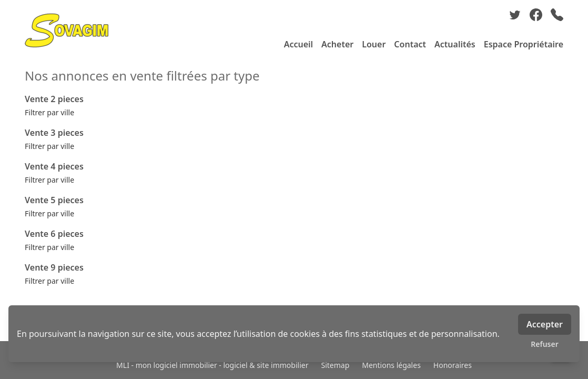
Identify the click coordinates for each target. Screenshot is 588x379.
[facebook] (536, 15)
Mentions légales (391, 365)
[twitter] (515, 15)
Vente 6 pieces (54, 234)
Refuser (545, 344)
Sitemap (335, 365)
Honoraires (453, 365)
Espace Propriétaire (524, 44)
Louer (374, 44)
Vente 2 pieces (54, 99)
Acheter (337, 44)
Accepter (545, 324)
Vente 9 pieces (54, 267)
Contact (410, 44)
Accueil (298, 44)
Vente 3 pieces (54, 133)
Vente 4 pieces (54, 166)
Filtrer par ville (49, 112)
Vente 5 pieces (54, 200)
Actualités (455, 44)
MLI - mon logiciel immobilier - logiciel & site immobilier (212, 365)
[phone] (557, 15)
